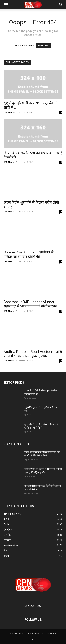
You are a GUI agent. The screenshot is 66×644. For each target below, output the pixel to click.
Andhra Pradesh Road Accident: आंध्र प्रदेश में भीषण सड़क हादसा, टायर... (33, 354)
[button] (6, 5)
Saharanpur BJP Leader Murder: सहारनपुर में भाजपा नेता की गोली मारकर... (32, 304)
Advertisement (18, 634)
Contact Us (34, 634)
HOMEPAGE (43, 46)
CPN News (9, 112)
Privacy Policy (49, 634)
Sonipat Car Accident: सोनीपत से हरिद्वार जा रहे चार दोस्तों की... (28, 254)
